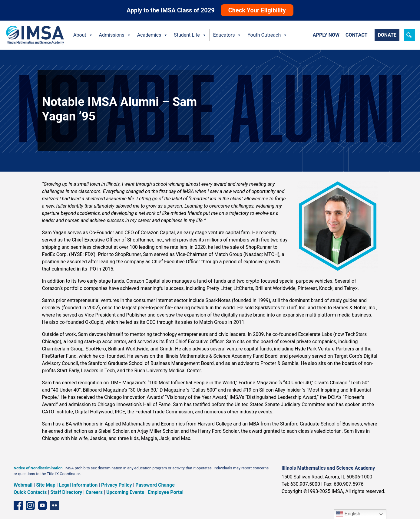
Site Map (46, 485)
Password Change (155, 485)
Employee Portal (166, 492)
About (83, 35)
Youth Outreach (267, 35)
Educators (227, 35)
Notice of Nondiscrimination (38, 468)
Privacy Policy (116, 485)
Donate (387, 35)
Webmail (23, 485)
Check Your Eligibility (257, 10)
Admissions (115, 35)
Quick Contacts (30, 492)
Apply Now (326, 35)
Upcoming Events (125, 492)
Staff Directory (66, 492)
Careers (94, 492)
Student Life (190, 35)
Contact (356, 35)
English (348, 514)
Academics (153, 35)
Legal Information (78, 485)
